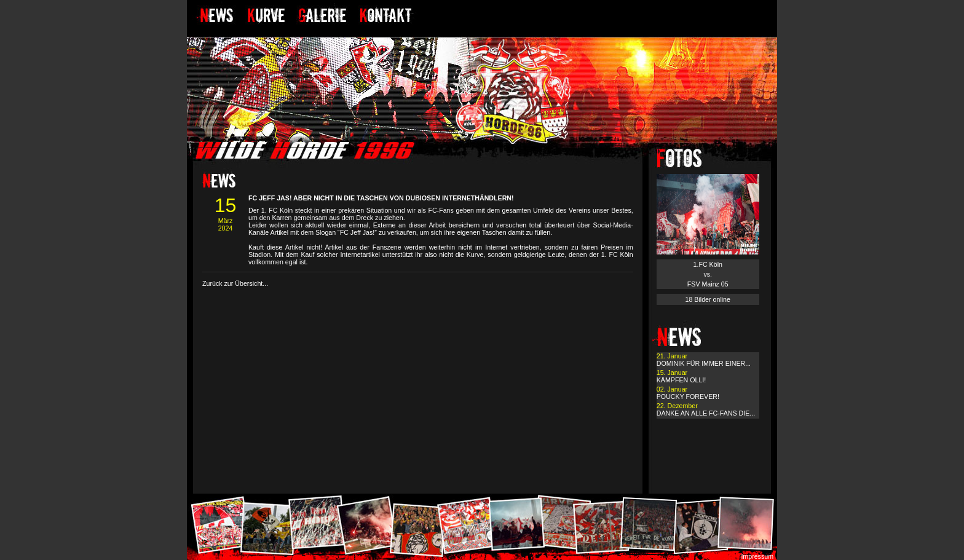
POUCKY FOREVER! (688, 396)
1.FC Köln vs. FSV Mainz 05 (708, 274)
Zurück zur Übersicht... (235, 283)
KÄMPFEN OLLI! (682, 380)
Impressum (757, 556)
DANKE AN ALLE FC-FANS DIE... (706, 413)
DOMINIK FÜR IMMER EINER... (704, 363)
